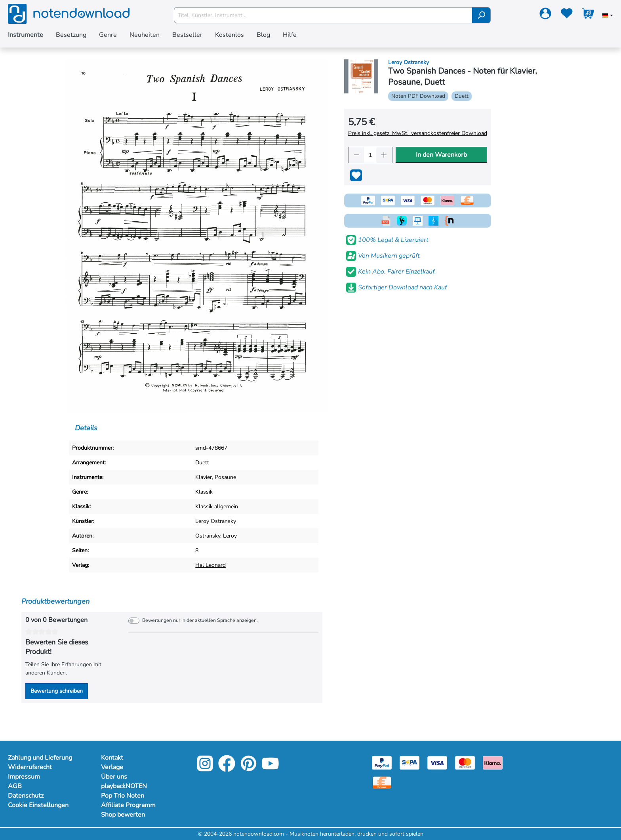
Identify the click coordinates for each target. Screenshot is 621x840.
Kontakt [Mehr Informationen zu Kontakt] (112, 758)
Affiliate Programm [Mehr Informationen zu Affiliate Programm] (128, 805)
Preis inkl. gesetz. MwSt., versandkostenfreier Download (418, 133)
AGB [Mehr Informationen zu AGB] (15, 786)
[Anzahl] (370, 155)
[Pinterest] (249, 769)
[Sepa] (410, 762)
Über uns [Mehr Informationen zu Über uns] (114, 777)
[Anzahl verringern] (356, 155)
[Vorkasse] (382, 782)
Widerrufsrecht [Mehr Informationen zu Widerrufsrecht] (30, 767)
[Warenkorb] (588, 15)
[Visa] (437, 762)
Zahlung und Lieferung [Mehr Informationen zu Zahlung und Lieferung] (40, 758)
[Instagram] (205, 769)
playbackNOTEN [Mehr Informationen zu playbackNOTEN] (124, 786)
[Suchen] (481, 15)
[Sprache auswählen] (608, 16)
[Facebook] (227, 769)
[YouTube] (270, 769)
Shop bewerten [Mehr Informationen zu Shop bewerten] (123, 815)
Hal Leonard (210, 565)
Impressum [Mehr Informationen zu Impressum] (24, 777)
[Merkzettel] (567, 15)
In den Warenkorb (441, 155)
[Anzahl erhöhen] (384, 155)
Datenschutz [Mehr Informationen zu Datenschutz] (26, 796)
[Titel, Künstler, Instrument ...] (323, 15)
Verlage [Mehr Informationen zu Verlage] (112, 767)
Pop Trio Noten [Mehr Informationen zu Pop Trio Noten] (123, 796)
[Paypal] (382, 762)
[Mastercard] (465, 762)
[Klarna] (493, 762)
